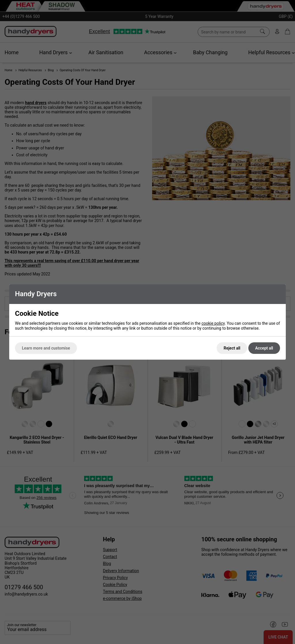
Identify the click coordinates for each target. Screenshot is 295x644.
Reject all (232, 348)
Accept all (264, 348)
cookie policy (213, 323)
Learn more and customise (46, 348)
